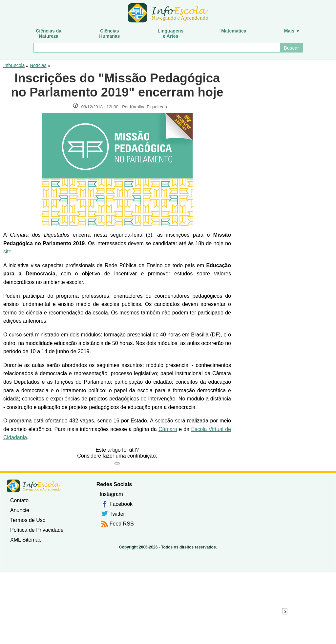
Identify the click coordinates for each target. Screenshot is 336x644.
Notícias (38, 65)
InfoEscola (14, 65)
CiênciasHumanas (109, 33)
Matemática (234, 31)
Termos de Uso (28, 520)
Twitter (117, 514)
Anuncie (20, 510)
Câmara (168, 429)
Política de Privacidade (37, 530)
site (7, 252)
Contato (19, 500)
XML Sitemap (26, 540)
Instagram (111, 494)
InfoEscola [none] (34, 486)
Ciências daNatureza (49, 33)
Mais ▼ (292, 31)
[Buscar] (156, 48)
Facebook (121, 504)
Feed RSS (122, 524)
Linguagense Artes (171, 33)
